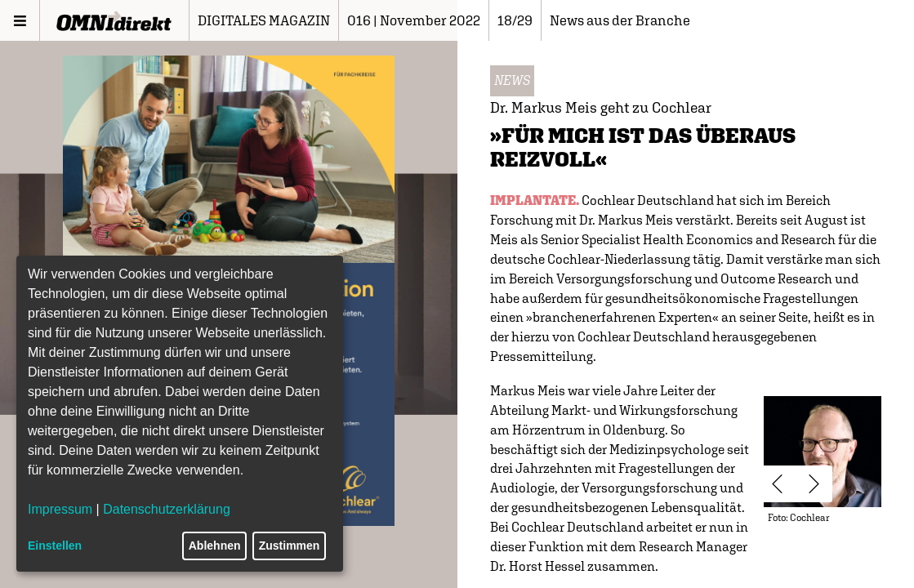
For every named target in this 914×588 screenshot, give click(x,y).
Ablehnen (215, 546)
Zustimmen (290, 546)
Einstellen (55, 546)
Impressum (60, 509)
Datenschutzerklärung (167, 509)
